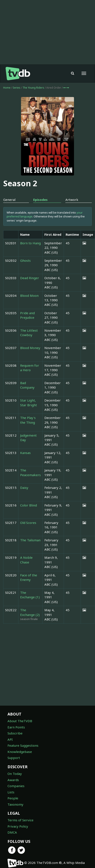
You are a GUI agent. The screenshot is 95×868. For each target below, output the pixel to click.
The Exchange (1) (30, 595)
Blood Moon (29, 295)
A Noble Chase (26, 560)
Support (14, 758)
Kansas (25, 453)
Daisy (24, 488)
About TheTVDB (20, 721)
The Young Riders (34, 88)
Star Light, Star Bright (29, 402)
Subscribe (15, 733)
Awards (13, 780)
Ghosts (25, 260)
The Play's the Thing (28, 420)
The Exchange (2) (30, 612)
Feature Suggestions (23, 745)
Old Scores (28, 523)
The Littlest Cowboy (29, 333)
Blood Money (30, 348)
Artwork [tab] (72, 200)
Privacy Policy (18, 826)
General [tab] (9, 200)
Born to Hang (30, 243)
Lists (11, 792)
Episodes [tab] (40, 200)
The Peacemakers (30, 472)
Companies (16, 786)
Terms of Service (20, 820)
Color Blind (29, 505)
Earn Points (16, 727)
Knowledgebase (20, 752)
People (13, 798)
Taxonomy (15, 804)
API (10, 739)
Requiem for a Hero (30, 368)
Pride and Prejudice (27, 315)
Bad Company (27, 385)
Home (7, 88)
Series (17, 88)
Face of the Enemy (29, 577)
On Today (15, 774)
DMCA (12, 832)
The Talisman (30, 540)
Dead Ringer (30, 278)
